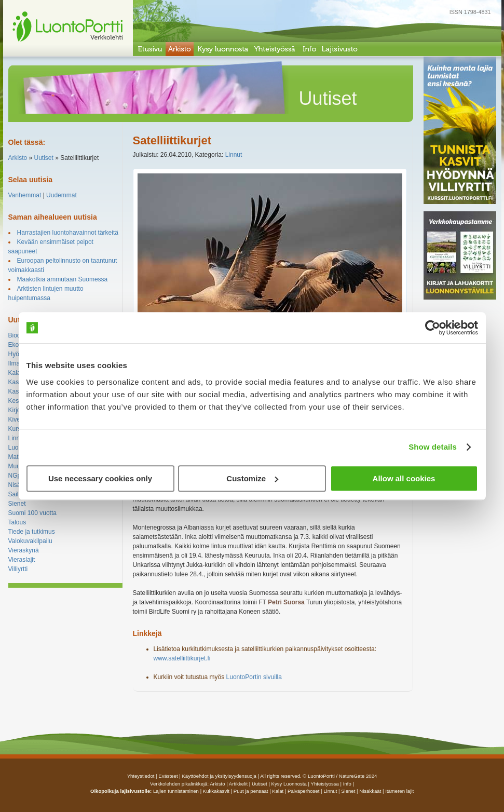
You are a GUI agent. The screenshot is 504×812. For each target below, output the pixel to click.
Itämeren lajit (399, 791)
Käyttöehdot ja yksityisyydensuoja (219, 776)
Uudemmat (62, 195)
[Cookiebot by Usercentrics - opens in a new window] (433, 328)
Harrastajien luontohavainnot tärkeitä (68, 233)
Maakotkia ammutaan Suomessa (63, 279)
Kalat (15, 373)
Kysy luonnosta (289, 784)
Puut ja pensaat (251, 791)
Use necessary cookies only (100, 478)
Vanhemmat (25, 195)
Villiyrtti (18, 569)
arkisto (217, 784)
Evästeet (168, 776)
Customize (252, 478)
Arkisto (18, 158)
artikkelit (238, 784)
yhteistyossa (325, 784)
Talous (17, 522)
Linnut (17, 438)
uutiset (260, 784)
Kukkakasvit (216, 791)
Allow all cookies (404, 478)
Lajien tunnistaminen (176, 791)
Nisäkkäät (370, 791)
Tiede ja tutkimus (32, 532)
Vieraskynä (24, 550)
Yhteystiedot (141, 776)
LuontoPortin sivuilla (254, 677)
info (347, 784)
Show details (433, 447)
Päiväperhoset (303, 791)
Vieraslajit (22, 560)
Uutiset (44, 158)
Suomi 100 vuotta (32, 513)
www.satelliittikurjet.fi (182, 658)
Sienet (17, 504)
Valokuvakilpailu (30, 541)
